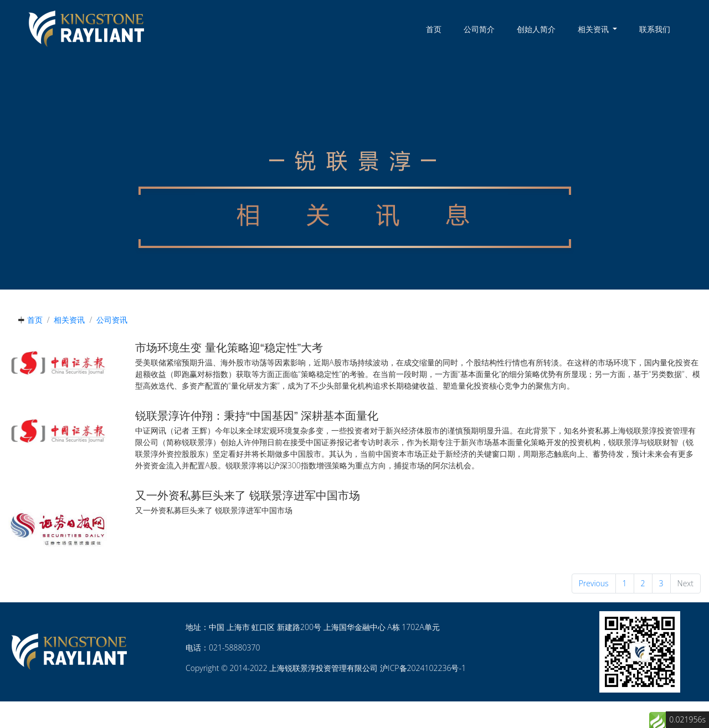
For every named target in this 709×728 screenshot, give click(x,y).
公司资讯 (112, 320)
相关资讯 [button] (594, 29)
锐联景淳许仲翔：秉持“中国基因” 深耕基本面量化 (257, 416)
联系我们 (655, 29)
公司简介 (479, 29)
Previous (594, 583)
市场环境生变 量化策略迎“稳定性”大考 (229, 348)
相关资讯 (69, 320)
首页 (434, 29)
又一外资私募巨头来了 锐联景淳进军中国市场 (248, 495)
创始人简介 (536, 29)
